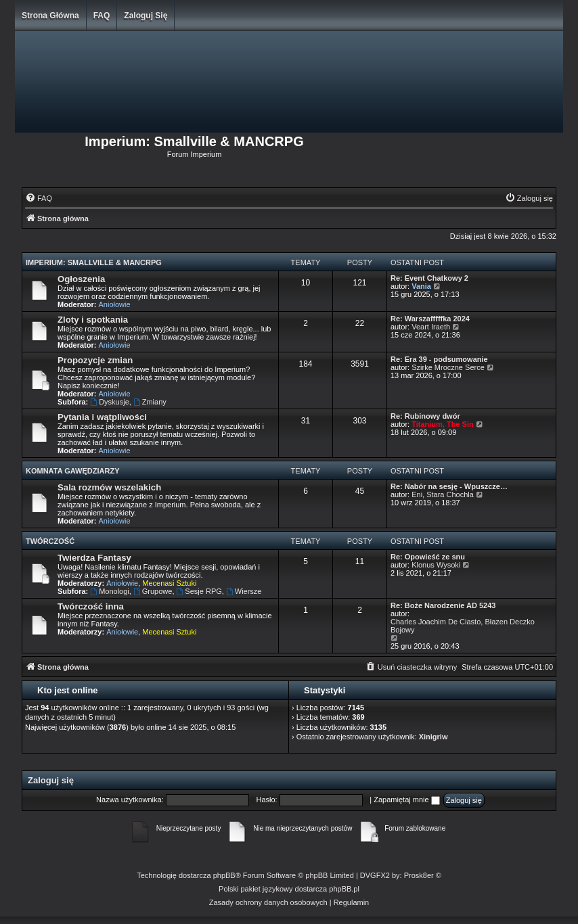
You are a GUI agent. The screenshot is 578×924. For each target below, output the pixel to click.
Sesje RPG (199, 591)
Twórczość (50, 541)
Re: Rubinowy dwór (425, 416)
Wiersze (244, 591)
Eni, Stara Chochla (443, 494)
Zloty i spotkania (93, 320)
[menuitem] (39, 198)
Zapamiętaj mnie (406, 800)
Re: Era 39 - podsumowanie (439, 359)
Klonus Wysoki (436, 565)
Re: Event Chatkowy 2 (429, 278)
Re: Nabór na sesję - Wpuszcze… (449, 486)
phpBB (224, 875)
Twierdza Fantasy (94, 558)
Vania (421, 286)
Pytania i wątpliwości (102, 417)
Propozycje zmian (95, 360)
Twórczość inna (91, 606)
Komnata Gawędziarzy (73, 471)
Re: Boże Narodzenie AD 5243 (443, 605)
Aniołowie (115, 304)
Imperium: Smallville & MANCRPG (94, 262)
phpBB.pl (344, 889)
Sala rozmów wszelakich (109, 487)
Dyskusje (109, 402)
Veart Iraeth (431, 327)
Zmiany (150, 402)
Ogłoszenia (81, 279)
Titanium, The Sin (442, 424)
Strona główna (50, 16)
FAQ (102, 16)
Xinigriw (433, 737)
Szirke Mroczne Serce (448, 367)
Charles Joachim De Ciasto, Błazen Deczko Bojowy (463, 626)
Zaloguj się (146, 16)
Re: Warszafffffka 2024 (430, 319)
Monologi (109, 591)
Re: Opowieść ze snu (428, 557)
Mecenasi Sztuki (169, 583)
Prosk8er (419, 875)
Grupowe (153, 591)
